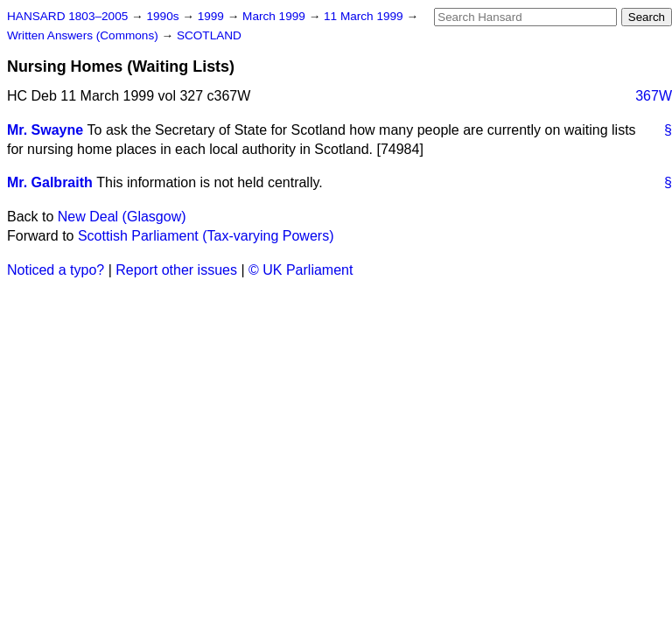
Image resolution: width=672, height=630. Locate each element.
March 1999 (276, 16)
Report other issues (176, 270)
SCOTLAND (209, 35)
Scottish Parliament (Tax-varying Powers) (206, 236)
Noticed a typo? (56, 270)
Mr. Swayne (45, 130)
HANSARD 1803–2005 (67, 16)
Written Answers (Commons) (84, 35)
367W (654, 96)
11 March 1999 (365, 16)
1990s (164, 16)
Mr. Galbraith (50, 182)
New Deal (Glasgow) (122, 217)
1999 (213, 16)
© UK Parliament (301, 270)
